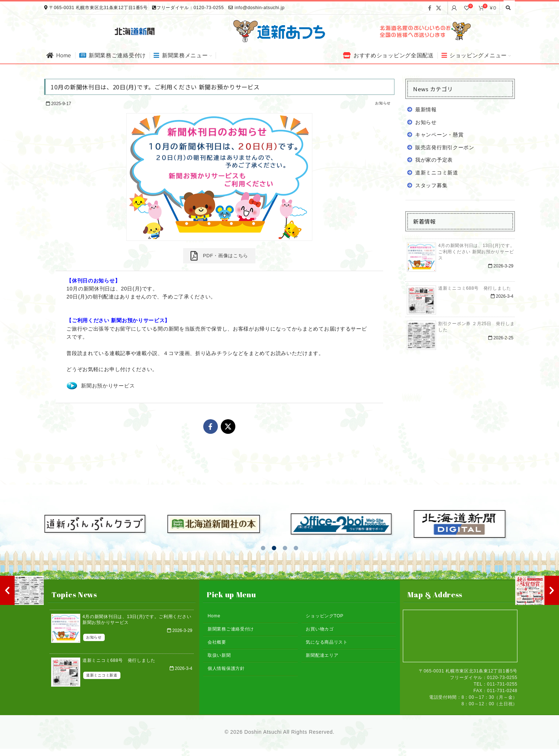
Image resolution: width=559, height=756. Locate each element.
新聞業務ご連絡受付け (231, 629)
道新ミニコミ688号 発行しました (475, 288)
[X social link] (439, 8)
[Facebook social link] (430, 8)
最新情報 (426, 109)
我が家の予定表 (434, 160)
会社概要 (217, 642)
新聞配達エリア (322, 655)
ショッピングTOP (325, 616)
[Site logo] (279, 31)
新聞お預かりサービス (108, 386)
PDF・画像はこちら (219, 256)
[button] (263, 548)
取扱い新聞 (219, 655)
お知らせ (383, 103)
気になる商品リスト (327, 642)
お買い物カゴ (320, 629)
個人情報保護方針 (226, 668)
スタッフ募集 (431, 185)
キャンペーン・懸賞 (439, 135)
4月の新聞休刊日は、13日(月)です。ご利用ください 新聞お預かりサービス (476, 252)
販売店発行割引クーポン (445, 147)
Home (214, 616)
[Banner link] (424, 31)
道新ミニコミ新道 (437, 173)
